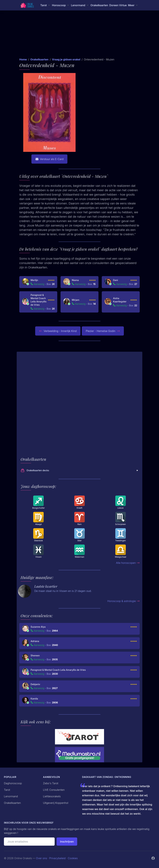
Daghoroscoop (13, 783)
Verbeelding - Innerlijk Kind (58, 331)
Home (23, 59)
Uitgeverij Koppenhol (56, 803)
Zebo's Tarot (51, 783)
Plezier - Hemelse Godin (103, 331)
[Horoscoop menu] (61, 5)
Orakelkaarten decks (80, 470)
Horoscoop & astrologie (124, 601)
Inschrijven (67, 842)
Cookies (73, 858)
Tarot (7, 790)
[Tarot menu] (45, 5)
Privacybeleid (57, 858)
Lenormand (11, 796)
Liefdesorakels (52, 796)
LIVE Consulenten (54, 790)
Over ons (41, 858)
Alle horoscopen (128, 563)
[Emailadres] (29, 842)
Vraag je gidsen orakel (66, 59)
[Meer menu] (133, 5)
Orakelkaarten (99, 5)
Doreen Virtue (118, 5)
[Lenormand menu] (80, 5)
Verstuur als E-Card (49, 159)
